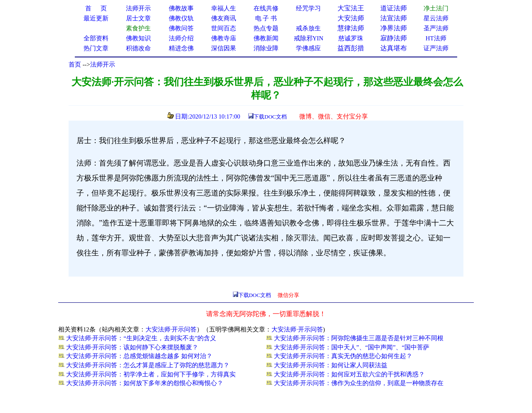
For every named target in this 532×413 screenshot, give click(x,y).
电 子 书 (266, 18)
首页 (75, 64)
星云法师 (436, 18)
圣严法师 (436, 28)
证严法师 (436, 48)
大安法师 (351, 18)
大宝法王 (351, 8)
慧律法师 (351, 28)
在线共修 (266, 8)
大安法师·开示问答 (171, 329)
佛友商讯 (224, 18)
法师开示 (103, 64)
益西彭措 (351, 48)
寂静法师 (394, 38)
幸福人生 (224, 8)
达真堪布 (394, 48)
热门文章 (96, 48)
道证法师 (394, 8)
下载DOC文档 (270, 117)
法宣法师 (394, 18)
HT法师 (436, 38)
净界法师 (394, 28)
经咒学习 (308, 8)
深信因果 (224, 48)
